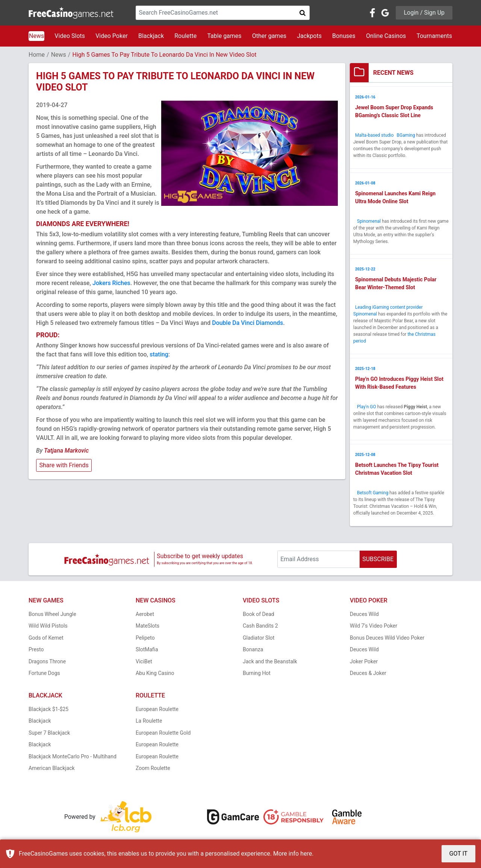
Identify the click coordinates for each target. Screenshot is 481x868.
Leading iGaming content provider (389, 307)
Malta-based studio (375, 135)
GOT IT (459, 854)
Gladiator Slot (259, 638)
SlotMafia (147, 649)
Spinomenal (369, 221)
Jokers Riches (111, 283)
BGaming (406, 135)
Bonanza (253, 649)
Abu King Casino (155, 673)
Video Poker (112, 36)
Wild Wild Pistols (48, 626)
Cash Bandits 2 (260, 626)
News (36, 36)
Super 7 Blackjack (49, 733)
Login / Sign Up (424, 13)
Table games (224, 36)
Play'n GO (367, 407)
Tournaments (434, 36)
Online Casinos (386, 36)
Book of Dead (259, 614)
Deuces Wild (364, 614)
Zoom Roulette (153, 768)
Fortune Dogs (44, 673)
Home (37, 55)
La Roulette (149, 721)
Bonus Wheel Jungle (52, 614)
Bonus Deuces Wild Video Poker (387, 638)
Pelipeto (145, 638)
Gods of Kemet (46, 638)
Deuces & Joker (368, 673)
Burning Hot (257, 673)
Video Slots (70, 36)
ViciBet (144, 661)
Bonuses (344, 36)
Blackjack (151, 36)
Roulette (185, 36)
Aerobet (145, 614)
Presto (36, 649)
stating (159, 354)
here (306, 854)
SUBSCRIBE (378, 559)
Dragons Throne (47, 661)
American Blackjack (52, 768)
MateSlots (147, 626)
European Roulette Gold (163, 733)
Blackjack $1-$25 (48, 709)
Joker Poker (364, 661)
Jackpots (309, 36)
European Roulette (157, 709)
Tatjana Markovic (66, 451)
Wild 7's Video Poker (374, 626)
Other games (269, 36)
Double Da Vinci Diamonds (247, 323)
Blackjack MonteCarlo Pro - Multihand (73, 756)
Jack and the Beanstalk (270, 661)
